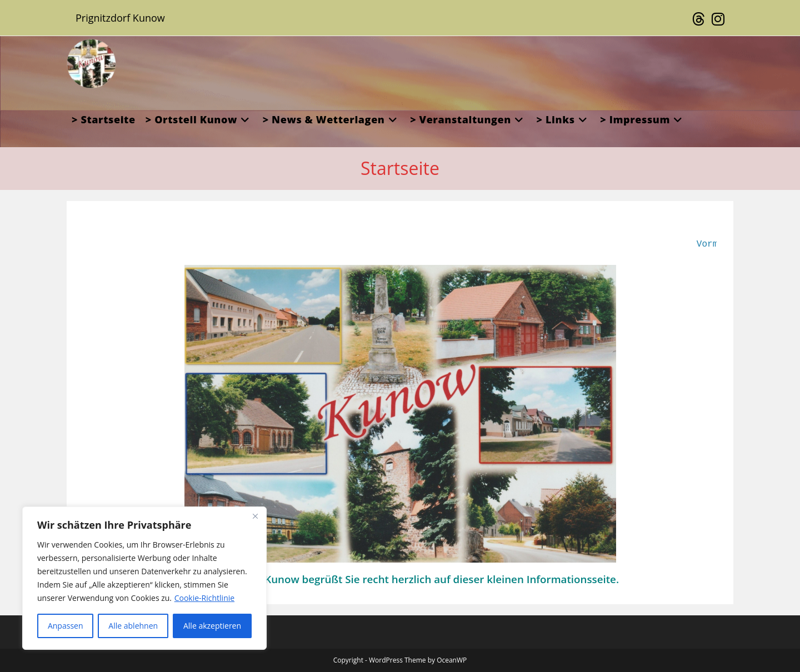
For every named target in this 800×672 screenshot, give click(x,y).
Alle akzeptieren (212, 626)
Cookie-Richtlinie (204, 598)
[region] (144, 578)
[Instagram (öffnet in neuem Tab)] (716, 19)
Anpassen (66, 626)
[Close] (255, 516)
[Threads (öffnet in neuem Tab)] (699, 19)
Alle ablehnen (133, 626)
